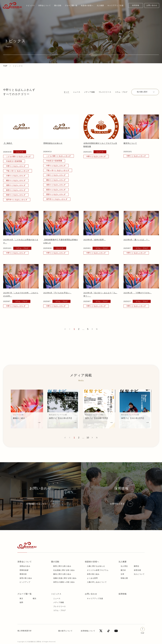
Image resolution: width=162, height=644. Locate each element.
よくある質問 (92, 578)
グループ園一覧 (25, 594)
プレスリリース (105, 92)
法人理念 (124, 566)
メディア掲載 (89, 92)
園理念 (137, 566)
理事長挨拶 (24, 570)
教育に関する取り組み (62, 566)
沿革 (122, 574)
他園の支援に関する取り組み (65, 578)
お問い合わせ (152, 5)
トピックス (30, 5)
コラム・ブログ (121, 92)
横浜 (35, 599)
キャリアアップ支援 (95, 599)
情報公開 (124, 578)
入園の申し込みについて (97, 582)
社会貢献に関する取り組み (64, 570)
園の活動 (55, 562)
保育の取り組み (26, 578)
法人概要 (123, 562)
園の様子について (65, 631)
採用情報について (88, 631)
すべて (67, 92)
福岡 (21, 602)
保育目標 (137, 570)
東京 (21, 599)
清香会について (25, 562)
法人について (139, 574)
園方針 (123, 570)
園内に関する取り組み (62, 574)
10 (88, 438)
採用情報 (136, 5)
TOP (5, 66)
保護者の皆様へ (92, 562)
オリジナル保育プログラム (98, 570)
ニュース (77, 92)
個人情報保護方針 (25, 631)
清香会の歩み (25, 566)
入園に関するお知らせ (96, 566)
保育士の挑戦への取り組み (64, 582)
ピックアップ (25, 582)
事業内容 (23, 574)
